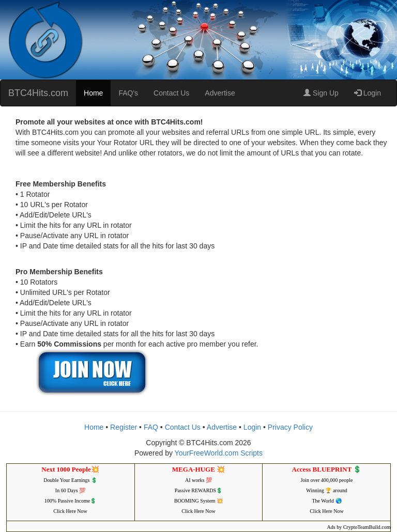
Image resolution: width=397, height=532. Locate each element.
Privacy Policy (290, 427)
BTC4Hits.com (38, 93)
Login (368, 93)
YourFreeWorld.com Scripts (219, 453)
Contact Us (171, 93)
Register (124, 427)
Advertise (220, 93)
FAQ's (128, 93)
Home (93, 93)
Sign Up (321, 93)
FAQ (151, 427)
